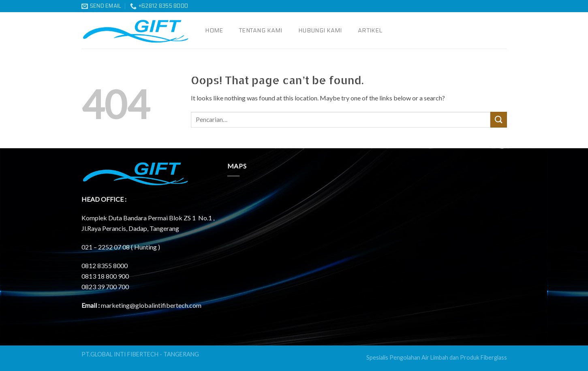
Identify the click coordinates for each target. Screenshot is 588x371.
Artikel (370, 31)
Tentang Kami (261, 31)
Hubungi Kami (320, 31)
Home (214, 31)
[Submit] (498, 120)
